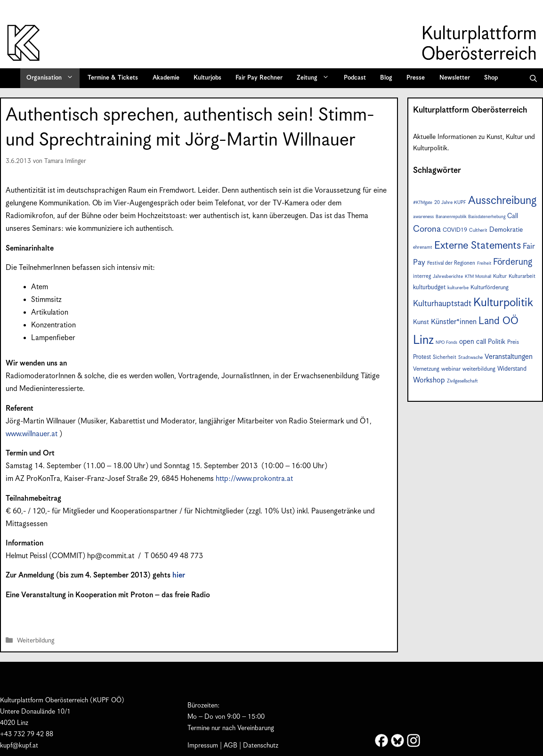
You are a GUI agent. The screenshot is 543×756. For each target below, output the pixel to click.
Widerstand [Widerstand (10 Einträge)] (512, 369)
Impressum (203, 746)
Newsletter (455, 78)
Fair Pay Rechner (259, 78)
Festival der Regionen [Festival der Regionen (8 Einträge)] (451, 263)
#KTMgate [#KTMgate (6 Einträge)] (423, 203)
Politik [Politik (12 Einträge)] (497, 342)
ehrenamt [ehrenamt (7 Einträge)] (423, 247)
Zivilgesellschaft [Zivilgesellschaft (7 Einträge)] (462, 381)
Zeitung (316, 78)
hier (179, 575)
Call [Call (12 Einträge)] (513, 216)
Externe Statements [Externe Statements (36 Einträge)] (478, 246)
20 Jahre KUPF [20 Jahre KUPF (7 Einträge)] (450, 203)
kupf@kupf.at (19, 746)
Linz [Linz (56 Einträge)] (423, 340)
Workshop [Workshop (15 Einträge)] (429, 380)
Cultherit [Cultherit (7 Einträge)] (478, 230)
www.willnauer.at (32, 434)
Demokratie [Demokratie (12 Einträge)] (506, 230)
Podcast (355, 78)
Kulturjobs (207, 78)
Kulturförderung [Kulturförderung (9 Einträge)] (490, 288)
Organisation (53, 78)
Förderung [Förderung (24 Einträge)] (513, 262)
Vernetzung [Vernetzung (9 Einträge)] (426, 369)
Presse (416, 78)
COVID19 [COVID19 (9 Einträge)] (455, 230)
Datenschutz (261, 746)
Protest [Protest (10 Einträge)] (422, 357)
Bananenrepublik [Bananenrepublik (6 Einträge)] (451, 217)
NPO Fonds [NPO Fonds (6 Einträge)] (446, 343)
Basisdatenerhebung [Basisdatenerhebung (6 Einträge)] (487, 217)
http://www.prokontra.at (254, 479)
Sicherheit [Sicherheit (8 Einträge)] (445, 357)
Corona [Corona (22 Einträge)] (427, 229)
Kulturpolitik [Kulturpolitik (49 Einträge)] (503, 303)
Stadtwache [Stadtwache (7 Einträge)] (470, 358)
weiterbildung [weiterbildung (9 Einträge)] (479, 369)
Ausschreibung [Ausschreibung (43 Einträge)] (502, 201)
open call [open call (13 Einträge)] (473, 342)
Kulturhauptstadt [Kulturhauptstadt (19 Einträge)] (442, 304)
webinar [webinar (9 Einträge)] (451, 369)
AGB (231, 746)
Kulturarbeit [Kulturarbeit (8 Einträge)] (522, 276)
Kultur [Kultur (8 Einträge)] (500, 276)
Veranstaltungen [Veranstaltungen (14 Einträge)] (509, 357)
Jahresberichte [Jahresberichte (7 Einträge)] (448, 276)
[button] (533, 78)
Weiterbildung (36, 641)
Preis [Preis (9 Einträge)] (513, 342)
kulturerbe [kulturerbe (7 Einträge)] (458, 288)
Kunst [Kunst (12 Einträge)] (421, 322)
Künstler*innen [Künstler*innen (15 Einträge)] (454, 322)
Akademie (166, 78)
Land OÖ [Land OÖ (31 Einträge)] (498, 321)
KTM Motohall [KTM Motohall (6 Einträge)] (478, 277)
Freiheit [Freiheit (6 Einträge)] (484, 264)
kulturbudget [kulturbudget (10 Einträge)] (429, 288)
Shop (491, 78)
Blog (386, 78)
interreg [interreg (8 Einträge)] (422, 276)
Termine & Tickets (113, 78)
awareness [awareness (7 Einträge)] (423, 217)
